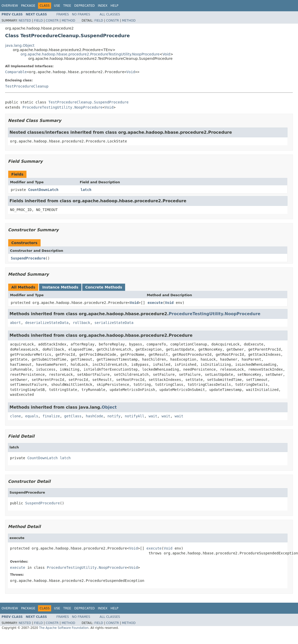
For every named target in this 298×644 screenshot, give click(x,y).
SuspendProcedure (28, 258)
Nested (25, 21)
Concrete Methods (104, 287)
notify (114, 416)
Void (166, 54)
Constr (52, 21)
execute (155, 303)
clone (15, 416)
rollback (81, 323)
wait (153, 416)
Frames (63, 14)
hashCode (94, 416)
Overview (10, 6)
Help (114, 6)
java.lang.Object (20, 45)
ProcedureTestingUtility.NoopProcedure (62, 107)
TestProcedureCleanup (27, 86)
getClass (73, 416)
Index (103, 6)
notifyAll (135, 416)
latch (86, 190)
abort (15, 323)
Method (68, 21)
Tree (67, 6)
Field (38, 21)
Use (57, 6)
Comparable (16, 72)
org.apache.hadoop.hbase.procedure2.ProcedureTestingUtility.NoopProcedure (90, 54)
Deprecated (85, 6)
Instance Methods (60, 287)
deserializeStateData (47, 323)
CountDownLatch (43, 190)
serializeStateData (114, 323)
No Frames (81, 14)
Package (28, 6)
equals (32, 416)
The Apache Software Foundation (64, 628)
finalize (51, 416)
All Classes (110, 14)
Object (109, 407)
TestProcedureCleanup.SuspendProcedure (89, 102)
